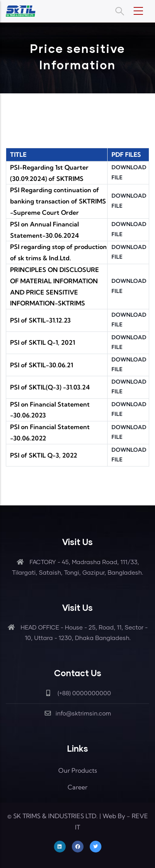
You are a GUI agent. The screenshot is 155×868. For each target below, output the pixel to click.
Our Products (78, 770)
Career (77, 787)
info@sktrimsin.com (77, 714)
